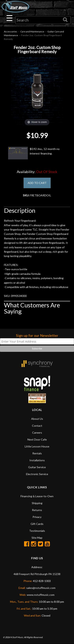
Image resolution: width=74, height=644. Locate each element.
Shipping (37, 503)
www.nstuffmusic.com (41, 595)
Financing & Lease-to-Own (37, 496)
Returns (37, 510)
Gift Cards (37, 524)
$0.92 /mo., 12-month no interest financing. (34, 153)
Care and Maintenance (32, 32)
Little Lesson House (37, 446)
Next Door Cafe (37, 439)
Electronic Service (37, 474)
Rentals (37, 453)
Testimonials (37, 531)
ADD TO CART (37, 183)
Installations (37, 460)
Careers (37, 433)
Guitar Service (37, 467)
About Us (37, 419)
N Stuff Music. (17, 637)
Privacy (37, 517)
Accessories (11, 32)
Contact (37, 426)
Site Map (37, 538)
